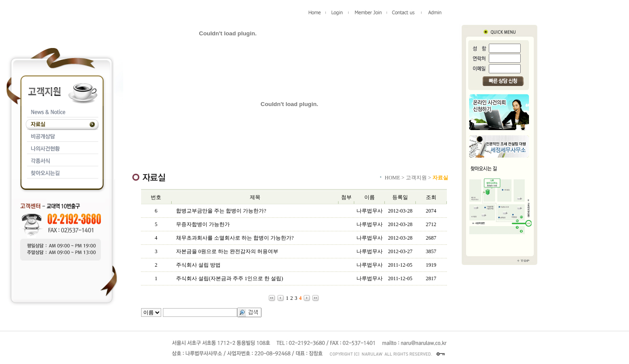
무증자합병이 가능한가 (203, 224)
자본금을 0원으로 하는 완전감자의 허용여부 (227, 251)
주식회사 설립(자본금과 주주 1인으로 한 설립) (230, 278)
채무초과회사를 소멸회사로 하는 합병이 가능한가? (235, 238)
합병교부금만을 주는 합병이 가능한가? (221, 211)
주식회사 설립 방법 (198, 265)
